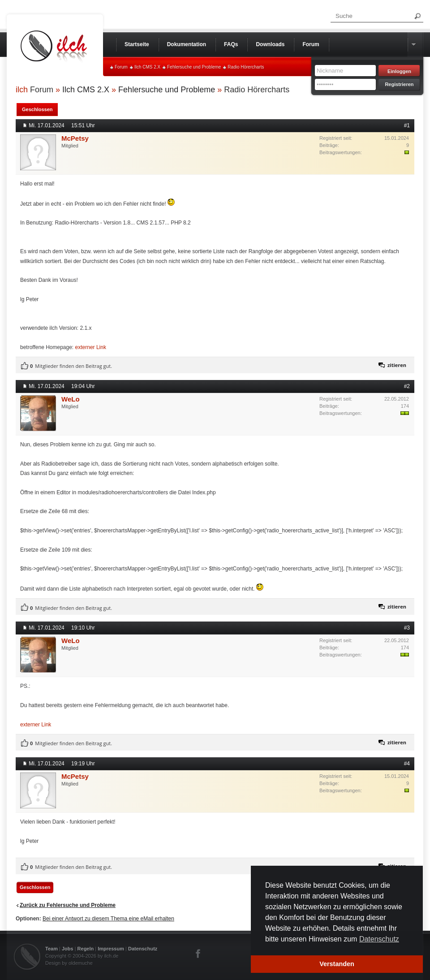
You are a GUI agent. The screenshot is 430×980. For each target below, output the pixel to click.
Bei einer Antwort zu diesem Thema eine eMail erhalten (108, 919)
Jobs (68, 949)
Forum (121, 67)
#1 (407, 125)
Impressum (111, 949)
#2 (407, 386)
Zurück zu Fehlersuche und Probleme (68, 905)
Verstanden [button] (337, 964)
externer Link (91, 347)
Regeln (86, 949)
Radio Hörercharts (246, 67)
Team (52, 949)
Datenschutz (143, 949)
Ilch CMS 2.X (147, 67)
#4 (407, 764)
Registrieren (399, 84)
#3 (407, 628)
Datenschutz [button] (379, 939)
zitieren (397, 365)
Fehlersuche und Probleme (194, 67)
